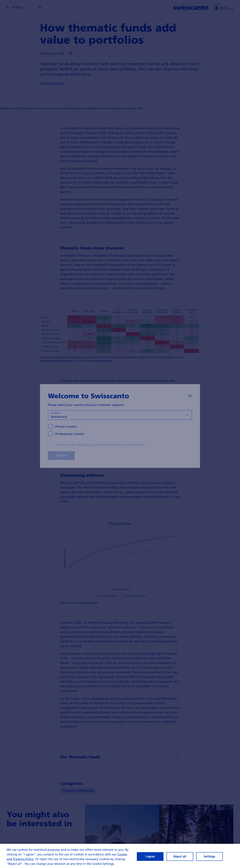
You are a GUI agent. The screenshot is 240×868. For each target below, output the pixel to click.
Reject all (180, 858)
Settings (209, 858)
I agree (150, 858)
